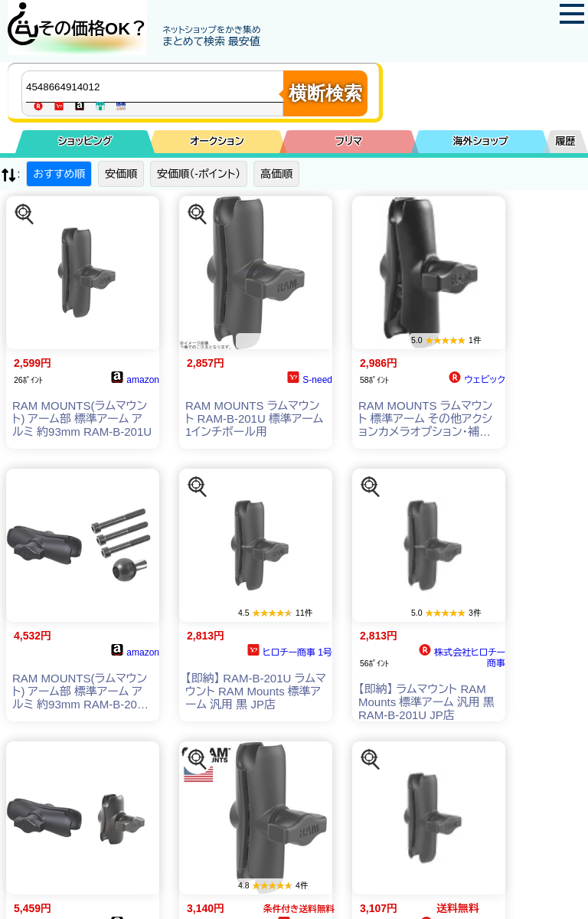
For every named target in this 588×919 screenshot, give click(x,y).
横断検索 (325, 93)
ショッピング (85, 141)
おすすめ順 (59, 174)
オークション (217, 141)
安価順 (121, 174)
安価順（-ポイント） (199, 174)
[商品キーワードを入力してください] (156, 87)
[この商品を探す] (24, 214)
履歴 (566, 141)
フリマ (349, 141)
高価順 (276, 174)
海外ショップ (481, 141)
